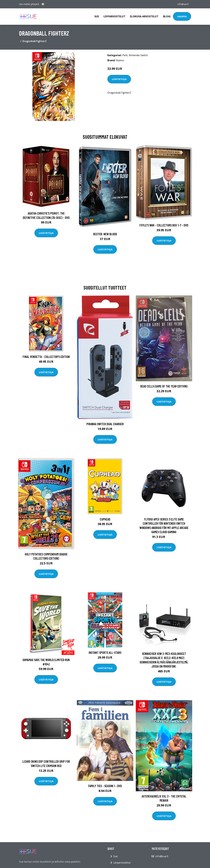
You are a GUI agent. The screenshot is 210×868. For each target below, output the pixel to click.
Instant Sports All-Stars (105, 652)
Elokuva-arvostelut (144, 16)
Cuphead (105, 519)
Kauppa (182, 16)
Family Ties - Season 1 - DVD (105, 786)
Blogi (167, 16)
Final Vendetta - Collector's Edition (46, 357)
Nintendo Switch (138, 55)
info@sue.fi (183, 4)
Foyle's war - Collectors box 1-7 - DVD (164, 225)
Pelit (125, 55)
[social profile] (43, 4)
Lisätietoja (119, 79)
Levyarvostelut (114, 16)
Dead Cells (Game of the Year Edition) (164, 386)
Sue (97, 16)
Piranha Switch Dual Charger (105, 424)
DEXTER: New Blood (105, 234)
